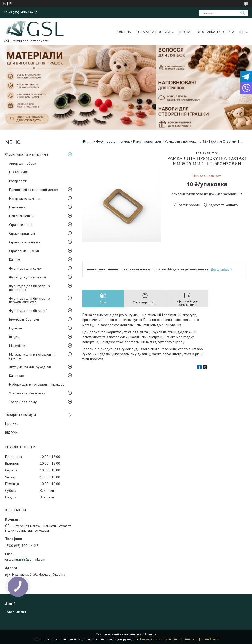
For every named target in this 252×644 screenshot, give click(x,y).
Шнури (14, 337)
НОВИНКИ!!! (19, 172)
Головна (123, 32)
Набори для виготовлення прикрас (37, 384)
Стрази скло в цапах (25, 242)
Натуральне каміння (25, 198)
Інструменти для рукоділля (30, 367)
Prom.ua (150, 634)
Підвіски (15, 328)
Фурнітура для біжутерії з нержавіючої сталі (29, 300)
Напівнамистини (21, 216)
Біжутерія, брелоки (24, 319)
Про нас (185, 32)
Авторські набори (23, 163)
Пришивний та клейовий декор (33, 190)
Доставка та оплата (216, 32)
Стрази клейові (21, 225)
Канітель (16, 260)
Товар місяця (16, 612)
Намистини (17, 207)
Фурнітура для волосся (27, 277)
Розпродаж (18, 181)
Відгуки (11, 432)
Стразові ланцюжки (24, 251)
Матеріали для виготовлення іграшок (32, 356)
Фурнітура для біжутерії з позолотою (29, 288)
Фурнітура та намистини (26, 154)
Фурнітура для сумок (26, 268)
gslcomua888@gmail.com (25, 559)
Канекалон (17, 376)
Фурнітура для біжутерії (28, 311)
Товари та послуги (153, 32)
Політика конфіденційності (199, 639)
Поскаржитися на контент (159, 639)
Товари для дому (23, 402)
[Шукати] (242, 13)
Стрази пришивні (22, 233)
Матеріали (17, 346)
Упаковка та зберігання (27, 393)
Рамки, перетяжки (147, 141)
